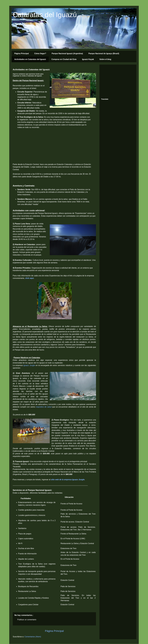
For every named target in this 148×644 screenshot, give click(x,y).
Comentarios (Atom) (33, 637)
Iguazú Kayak (88, 59)
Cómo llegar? (40, 54)
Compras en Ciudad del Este (64, 59)
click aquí (29, 278)
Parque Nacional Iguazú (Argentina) (67, 54)
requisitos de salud (44, 407)
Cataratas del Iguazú (45, 15)
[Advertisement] (119, 81)
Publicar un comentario (27, 620)
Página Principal (22, 54)
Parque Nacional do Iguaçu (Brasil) (104, 54)
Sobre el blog (105, 59)
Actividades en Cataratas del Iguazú (30, 59)
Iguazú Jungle (29, 365)
